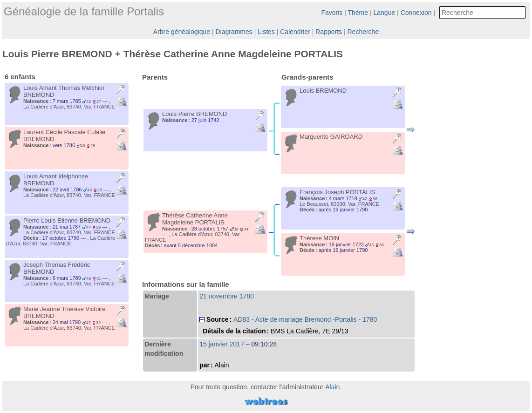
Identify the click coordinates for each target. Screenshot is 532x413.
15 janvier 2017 (222, 344)
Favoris (332, 13)
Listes (266, 32)
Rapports (329, 32)
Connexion (416, 13)
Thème (358, 13)
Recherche (363, 32)
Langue (385, 13)
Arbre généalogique (182, 32)
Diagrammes (234, 32)
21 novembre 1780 (227, 296)
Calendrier (295, 32)
